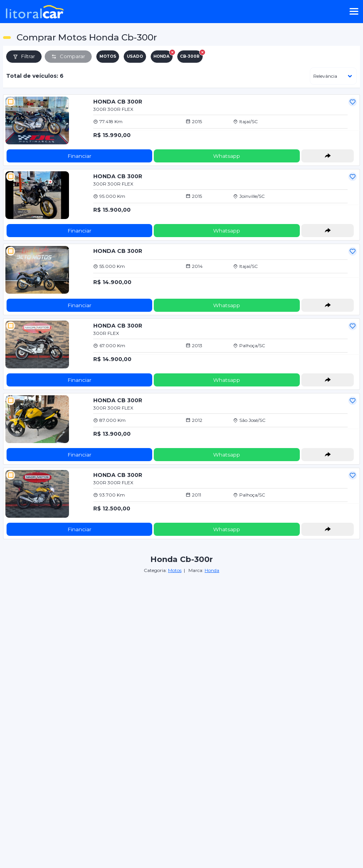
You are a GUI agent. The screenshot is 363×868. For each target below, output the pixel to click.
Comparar (68, 56)
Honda (212, 570)
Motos (175, 570)
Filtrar (24, 56)
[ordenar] (333, 76)
